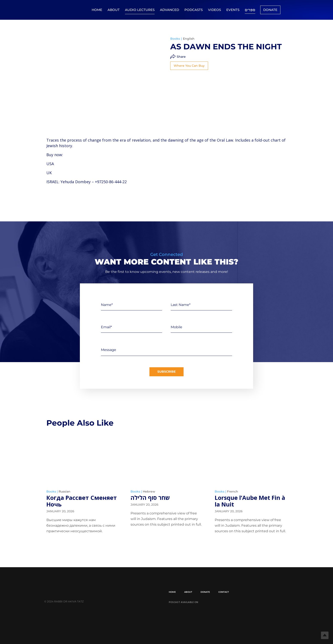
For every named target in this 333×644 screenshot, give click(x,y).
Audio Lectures (140, 10)
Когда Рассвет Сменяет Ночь (69, 501)
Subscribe (166, 372)
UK (49, 173)
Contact (224, 592)
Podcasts (194, 10)
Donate (270, 10)
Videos (214, 10)
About (114, 10)
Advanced (170, 10)
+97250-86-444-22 (111, 182)
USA (50, 164)
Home (97, 10)
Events (233, 10)
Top (323, 634)
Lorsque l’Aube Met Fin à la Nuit (250, 501)
